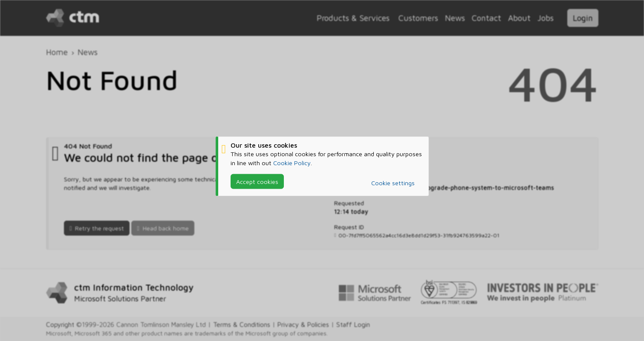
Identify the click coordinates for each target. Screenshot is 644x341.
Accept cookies (257, 181)
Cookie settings (393, 183)
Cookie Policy (292, 162)
